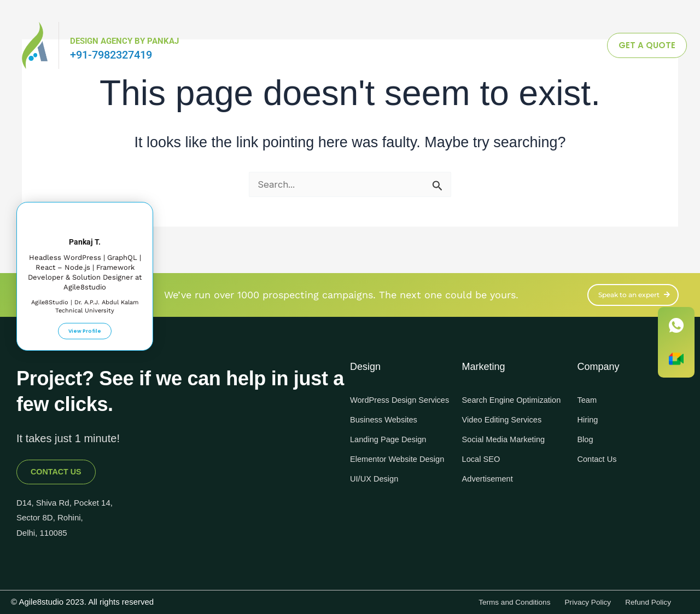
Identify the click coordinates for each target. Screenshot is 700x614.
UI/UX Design (377, 496)
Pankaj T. (85, 235)
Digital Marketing (291, 45)
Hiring (588, 415)
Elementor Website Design (387, 470)
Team (588, 395)
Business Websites (387, 425)
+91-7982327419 (111, 55)
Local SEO (483, 465)
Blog (586, 434)
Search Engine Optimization (491, 400)
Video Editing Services (506, 425)
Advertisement (490, 485)
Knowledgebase (465, 45)
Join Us (536, 45)
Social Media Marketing (507, 445)
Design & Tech (379, 45)
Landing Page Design (392, 445)
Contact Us (599, 454)
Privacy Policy (572, 600)
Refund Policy (643, 600)
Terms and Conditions (488, 600)
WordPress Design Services (386, 400)
